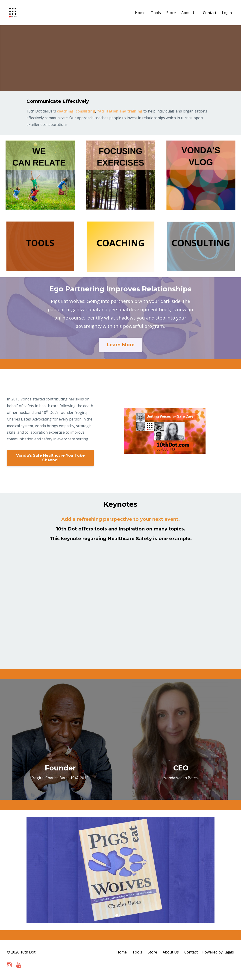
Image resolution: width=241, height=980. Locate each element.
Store (171, 13)
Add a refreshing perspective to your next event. (120, 519)
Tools (156, 13)
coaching (65, 111)
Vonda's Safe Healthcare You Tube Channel (50, 458)
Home (140, 13)
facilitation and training (120, 111)
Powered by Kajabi (218, 952)
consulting (85, 111)
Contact (210, 13)
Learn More (121, 345)
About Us (189, 13)
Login (227, 13)
